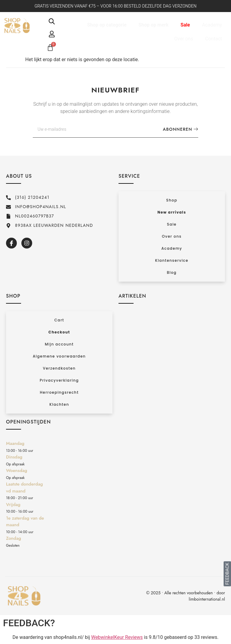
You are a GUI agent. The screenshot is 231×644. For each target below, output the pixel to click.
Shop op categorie (107, 25)
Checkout (59, 332)
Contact (214, 39)
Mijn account (59, 344)
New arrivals (172, 212)
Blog (172, 272)
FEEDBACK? (29, 623)
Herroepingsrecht (59, 392)
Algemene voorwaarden (59, 356)
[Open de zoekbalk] (52, 21)
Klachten (59, 404)
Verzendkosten (59, 368)
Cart (59, 320)
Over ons (184, 39)
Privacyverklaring (59, 380)
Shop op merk (154, 25)
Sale (185, 25)
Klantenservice (172, 260)
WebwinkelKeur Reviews (117, 637)
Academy (212, 25)
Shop (172, 200)
